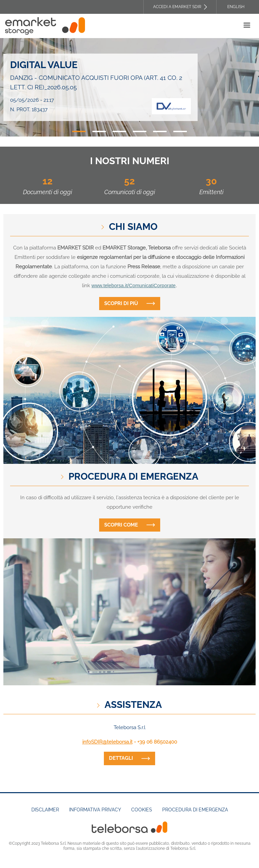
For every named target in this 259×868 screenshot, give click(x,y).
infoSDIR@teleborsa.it (107, 742)
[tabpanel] (129, 87)
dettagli (121, 758)
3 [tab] (119, 131)
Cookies (142, 810)
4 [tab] (140, 131)
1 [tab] (79, 131)
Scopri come (121, 525)
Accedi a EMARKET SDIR (177, 7)
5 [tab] (160, 131)
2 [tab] (99, 131)
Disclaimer (45, 810)
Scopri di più (121, 303)
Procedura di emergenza (195, 810)
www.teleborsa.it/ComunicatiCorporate (133, 286)
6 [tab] (180, 131)
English (236, 7)
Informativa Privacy (95, 810)
